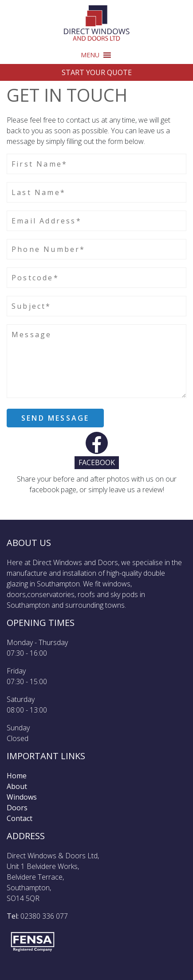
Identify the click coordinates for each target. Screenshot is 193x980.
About (17, 786)
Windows (22, 797)
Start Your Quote (97, 72)
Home (17, 776)
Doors (17, 808)
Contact (20, 818)
